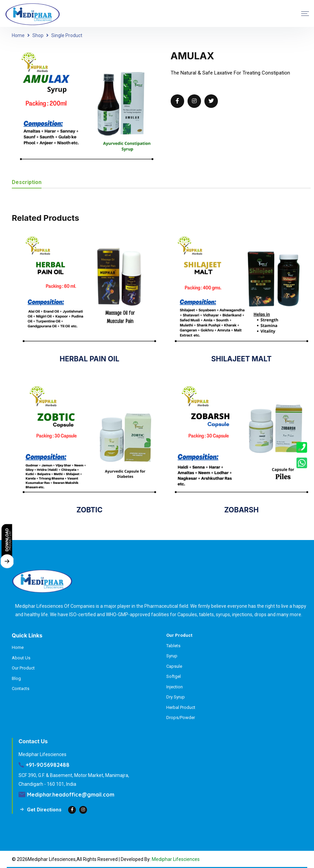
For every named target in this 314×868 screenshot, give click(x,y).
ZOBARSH (241, 510)
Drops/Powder (181, 717)
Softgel (174, 676)
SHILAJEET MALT (241, 359)
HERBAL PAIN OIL (90, 359)
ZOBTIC (89, 510)
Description (27, 183)
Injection (175, 687)
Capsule (174, 666)
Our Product (23, 668)
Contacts (21, 689)
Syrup (172, 656)
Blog (16, 678)
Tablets (173, 646)
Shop (38, 35)
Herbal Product (181, 707)
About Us (21, 658)
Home (18, 35)
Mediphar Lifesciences (176, 859)
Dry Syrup (176, 697)
